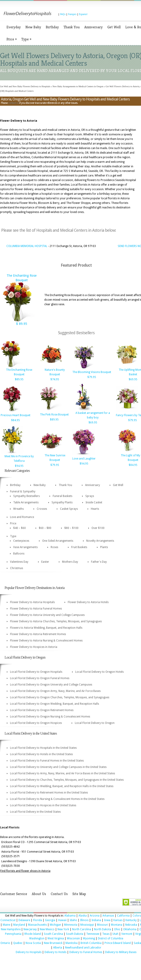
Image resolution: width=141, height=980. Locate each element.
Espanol (83, 14)
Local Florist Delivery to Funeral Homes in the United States (47, 761)
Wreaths (18, 509)
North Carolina (82, 929)
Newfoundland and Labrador (83, 948)
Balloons (19, 554)
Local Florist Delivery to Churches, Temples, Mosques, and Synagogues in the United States (67, 780)
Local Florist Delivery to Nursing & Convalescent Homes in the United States (57, 799)
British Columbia (91, 943)
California (123, 916)
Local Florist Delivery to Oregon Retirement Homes (42, 710)
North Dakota (103, 929)
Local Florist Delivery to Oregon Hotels (99, 672)
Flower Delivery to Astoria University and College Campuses (47, 615)
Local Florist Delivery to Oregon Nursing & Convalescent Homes (50, 717)
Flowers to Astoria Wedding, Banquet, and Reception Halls (46, 628)
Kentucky (131, 920)
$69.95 (133, 379)
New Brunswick (53, 943)
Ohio (117, 929)
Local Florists (10, 828)
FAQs (63, 14)
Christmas (17, 568)
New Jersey (30, 929)
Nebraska (131, 925)
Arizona (95, 916)
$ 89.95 (22, 324)
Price (12, 39)
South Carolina (53, 934)
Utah (115, 934)
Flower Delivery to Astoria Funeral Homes (36, 609)
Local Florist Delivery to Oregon (95, 723)
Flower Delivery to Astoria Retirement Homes (38, 634)
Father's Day (99, 562)
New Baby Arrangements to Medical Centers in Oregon (78, 86)
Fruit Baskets (79, 547)
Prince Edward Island (118, 943)
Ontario (5, 943)
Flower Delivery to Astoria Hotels (88, 602)
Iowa (107, 920)
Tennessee (93, 934)
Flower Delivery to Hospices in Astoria (34, 647)
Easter (45, 562)
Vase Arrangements (25, 547)
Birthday (52, 27)
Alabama (70, 916)
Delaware (24, 920)
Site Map (79, 894)
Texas (106, 934)
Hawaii (62, 920)
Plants (104, 547)
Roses (54, 547)
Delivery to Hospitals (29, 952)
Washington (37, 938)
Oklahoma (130, 929)
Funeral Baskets (63, 496)
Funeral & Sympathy (23, 491)
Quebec (18, 943)
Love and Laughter (84, 459)
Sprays (90, 496)
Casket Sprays (69, 509)
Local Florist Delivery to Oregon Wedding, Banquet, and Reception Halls (55, 704)
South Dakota (75, 934)
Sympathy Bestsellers (26, 496)
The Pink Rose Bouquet (54, 415)
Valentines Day (19, 562)
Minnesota (71, 925)
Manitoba (72, 943)
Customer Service (14, 894)
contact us (13, 103)
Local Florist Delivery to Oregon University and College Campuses (51, 685)
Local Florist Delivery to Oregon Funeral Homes (40, 678)
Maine (7, 925)
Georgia (50, 920)
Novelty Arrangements (100, 541)
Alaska (83, 916)
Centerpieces (21, 541)
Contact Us (59, 894)
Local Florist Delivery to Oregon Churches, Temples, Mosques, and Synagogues (60, 697)
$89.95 (19, 379)
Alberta (58, 948)
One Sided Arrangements (58, 541)
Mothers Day (70, 562)
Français (72, 14)
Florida (38, 920)
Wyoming (89, 938)
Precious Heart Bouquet (16, 415)
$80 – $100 (71, 528)
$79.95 (92, 377)
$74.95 (55, 379)
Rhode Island (33, 934)
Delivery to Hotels (55, 952)
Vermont (127, 934)
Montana (117, 925)
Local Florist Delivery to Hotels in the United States (41, 754)
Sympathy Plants (62, 502)
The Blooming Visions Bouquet (92, 372)
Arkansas (108, 916)
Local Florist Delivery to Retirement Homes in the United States (49, 793)
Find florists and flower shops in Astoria (25, 871)
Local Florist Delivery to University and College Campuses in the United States (58, 767)
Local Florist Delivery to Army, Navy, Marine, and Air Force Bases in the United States (63, 773)
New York (63, 929)
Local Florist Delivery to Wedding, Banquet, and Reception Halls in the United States (62, 786)
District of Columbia (111, 938)
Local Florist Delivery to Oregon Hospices (36, 723)
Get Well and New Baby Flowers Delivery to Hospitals (25, 86)
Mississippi (87, 925)
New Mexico (47, 929)
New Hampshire (11, 929)
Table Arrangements (26, 502)
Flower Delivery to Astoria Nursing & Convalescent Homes (46, 641)
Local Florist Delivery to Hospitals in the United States (43, 748)
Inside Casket (94, 502)
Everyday (14, 27)
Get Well (114, 27)
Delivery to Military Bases (121, 952)
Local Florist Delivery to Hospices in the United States (43, 805)
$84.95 (16, 420)
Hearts (95, 509)
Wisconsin (73, 938)
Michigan (55, 925)
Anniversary (93, 27)
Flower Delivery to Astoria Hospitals (32, 602)
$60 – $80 (45, 528)
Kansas (118, 920)
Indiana (96, 920)
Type (26, 39)
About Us (39, 894)
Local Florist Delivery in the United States (35, 812)
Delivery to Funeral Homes (86, 952)
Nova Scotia (33, 943)
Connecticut (8, 920)
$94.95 (19, 466)
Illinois (84, 920)
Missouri (102, 925)
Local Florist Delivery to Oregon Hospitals (36, 672)
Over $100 (98, 528)
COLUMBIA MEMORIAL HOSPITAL (27, 246)
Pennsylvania (13, 934)
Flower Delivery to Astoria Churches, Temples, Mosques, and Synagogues (56, 621)
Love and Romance (22, 517)
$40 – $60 (20, 528)
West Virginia (56, 938)
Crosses (42, 509)
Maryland (19, 925)
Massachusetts (37, 925)
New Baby (33, 27)
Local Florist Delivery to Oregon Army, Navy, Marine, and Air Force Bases (55, 691)
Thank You (72, 27)
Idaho (73, 920)
